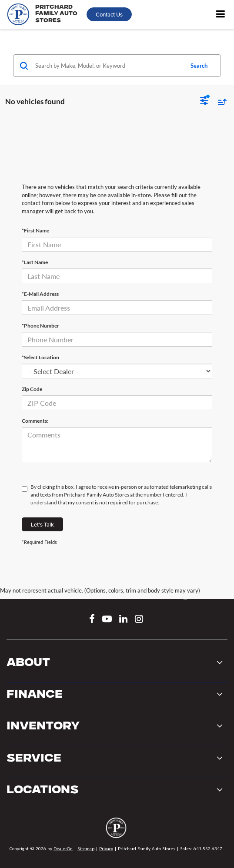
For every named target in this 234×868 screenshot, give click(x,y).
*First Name (35, 230)
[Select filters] (204, 102)
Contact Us (109, 14)
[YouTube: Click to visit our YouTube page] (107, 620)
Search (199, 66)
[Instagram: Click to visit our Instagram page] (139, 620)
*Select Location (40, 357)
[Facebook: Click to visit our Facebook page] (92, 620)
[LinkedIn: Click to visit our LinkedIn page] (123, 620)
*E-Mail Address (40, 294)
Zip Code (32, 389)
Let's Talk (42, 524)
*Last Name (35, 262)
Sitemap (86, 848)
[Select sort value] (220, 102)
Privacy (106, 848)
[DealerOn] (116, 830)
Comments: (35, 421)
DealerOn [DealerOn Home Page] (63, 848)
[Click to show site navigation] (221, 15)
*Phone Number (40, 326)
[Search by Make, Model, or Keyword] (108, 66)
